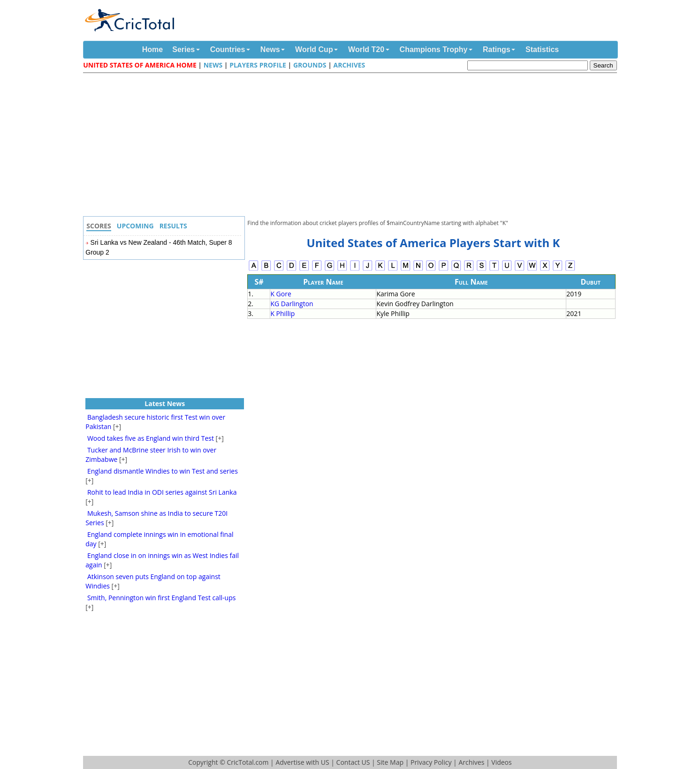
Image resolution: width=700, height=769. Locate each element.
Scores (99, 226)
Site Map (390, 762)
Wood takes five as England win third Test (151, 438)
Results (173, 226)
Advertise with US (302, 762)
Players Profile (258, 65)
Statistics (542, 49)
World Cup (314, 49)
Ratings (497, 49)
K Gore (281, 294)
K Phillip (282, 313)
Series (183, 49)
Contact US (353, 762)
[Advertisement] (352, 146)
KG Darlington (292, 304)
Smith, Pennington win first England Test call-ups (162, 598)
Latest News (165, 403)
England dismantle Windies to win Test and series (163, 471)
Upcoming (135, 226)
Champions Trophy (434, 49)
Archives (349, 65)
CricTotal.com (247, 762)
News (270, 49)
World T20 (366, 49)
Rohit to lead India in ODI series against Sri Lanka (162, 492)
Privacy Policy (431, 762)
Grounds (310, 65)
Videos (501, 762)
